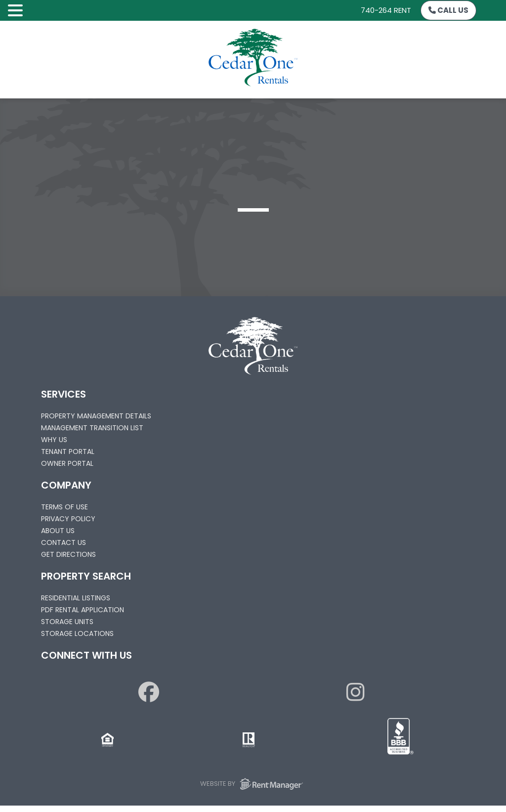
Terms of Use (64, 507)
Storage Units (67, 622)
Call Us (448, 10)
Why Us (54, 440)
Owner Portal (67, 463)
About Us (58, 531)
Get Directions (68, 554)
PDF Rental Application (83, 610)
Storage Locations (77, 633)
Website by (253, 784)
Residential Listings (76, 598)
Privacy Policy (68, 519)
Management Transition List (92, 428)
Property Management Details (96, 416)
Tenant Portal (68, 451)
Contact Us (63, 542)
